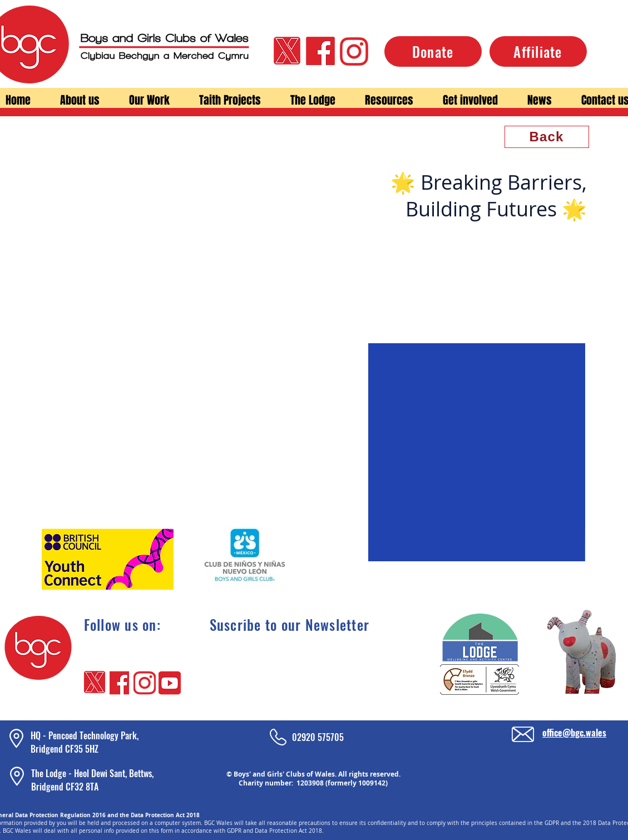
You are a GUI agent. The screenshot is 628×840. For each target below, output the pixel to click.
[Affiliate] (538, 51)
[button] (80, 100)
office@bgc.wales (574, 733)
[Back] (547, 137)
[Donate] (433, 51)
